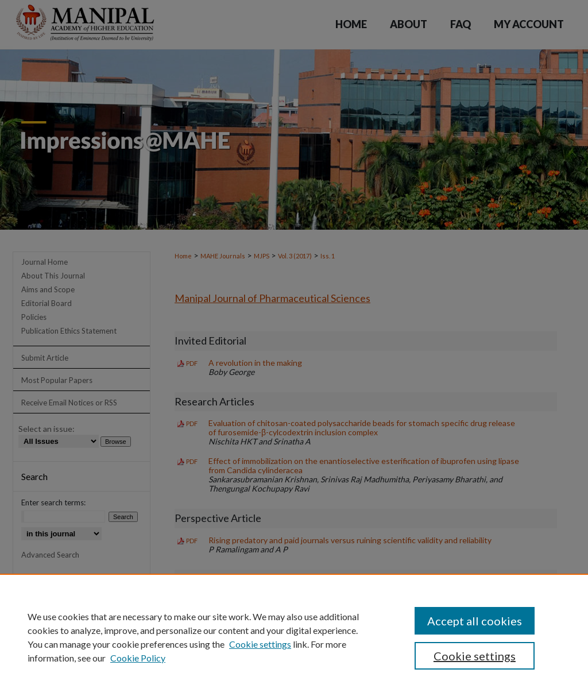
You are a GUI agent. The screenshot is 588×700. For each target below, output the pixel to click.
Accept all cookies (475, 621)
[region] (294, 637)
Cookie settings (260, 644)
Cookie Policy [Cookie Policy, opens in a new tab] (138, 658)
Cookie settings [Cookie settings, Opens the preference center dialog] (475, 656)
